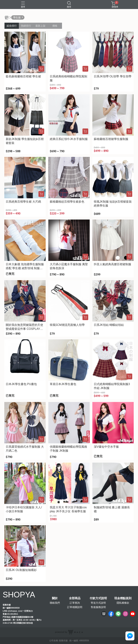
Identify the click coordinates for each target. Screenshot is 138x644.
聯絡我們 (55, 603)
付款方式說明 (98, 598)
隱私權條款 (123, 603)
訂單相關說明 (75, 607)
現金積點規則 (123, 598)
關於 (55, 598)
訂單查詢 (75, 603)
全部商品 (75, 598)
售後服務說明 (98, 607)
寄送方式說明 (98, 603)
